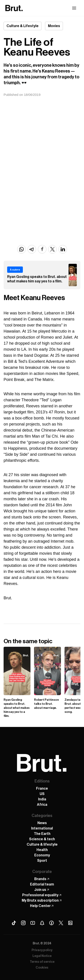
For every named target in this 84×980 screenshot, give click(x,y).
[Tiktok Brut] (14, 923)
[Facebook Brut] (52, 923)
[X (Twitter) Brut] (61, 923)
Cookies (42, 968)
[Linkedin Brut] (70, 923)
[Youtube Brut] (33, 923)
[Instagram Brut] (23, 923)
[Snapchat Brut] (42, 923)
